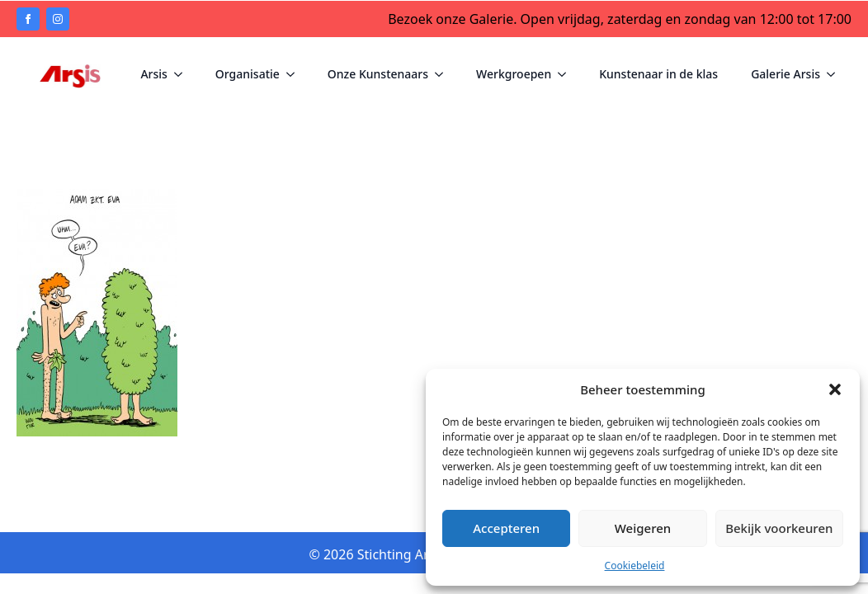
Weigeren (643, 528)
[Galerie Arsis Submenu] (836, 72)
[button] (835, 389)
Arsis (153, 71)
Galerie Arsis (785, 71)
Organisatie (248, 71)
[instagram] (58, 19)
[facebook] (28, 19)
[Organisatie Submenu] (295, 72)
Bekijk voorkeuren (779, 528)
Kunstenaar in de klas (658, 71)
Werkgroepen (514, 71)
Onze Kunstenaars (378, 71)
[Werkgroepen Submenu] (567, 72)
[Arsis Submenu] (183, 72)
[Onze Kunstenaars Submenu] (444, 72)
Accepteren (506, 528)
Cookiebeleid (635, 566)
